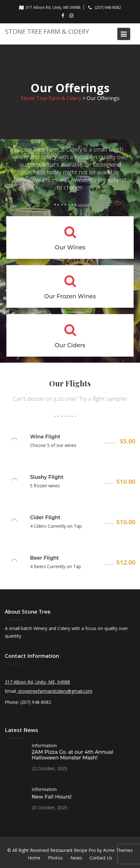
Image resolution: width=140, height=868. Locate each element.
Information (45, 745)
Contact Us (101, 858)
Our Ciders (70, 345)
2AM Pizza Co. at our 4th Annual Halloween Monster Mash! (72, 755)
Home (34, 858)
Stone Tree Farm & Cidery (47, 31)
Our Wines (70, 247)
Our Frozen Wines (70, 296)
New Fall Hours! (52, 796)
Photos (55, 858)
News (76, 858)
